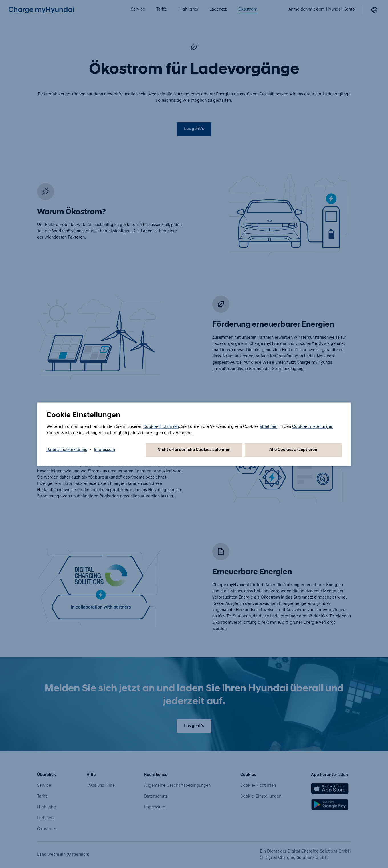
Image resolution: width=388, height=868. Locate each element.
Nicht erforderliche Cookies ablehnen (194, 450)
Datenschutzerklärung (67, 450)
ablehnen (269, 427)
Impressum (104, 450)
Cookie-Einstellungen (313, 427)
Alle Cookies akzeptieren (293, 450)
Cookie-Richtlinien (161, 427)
